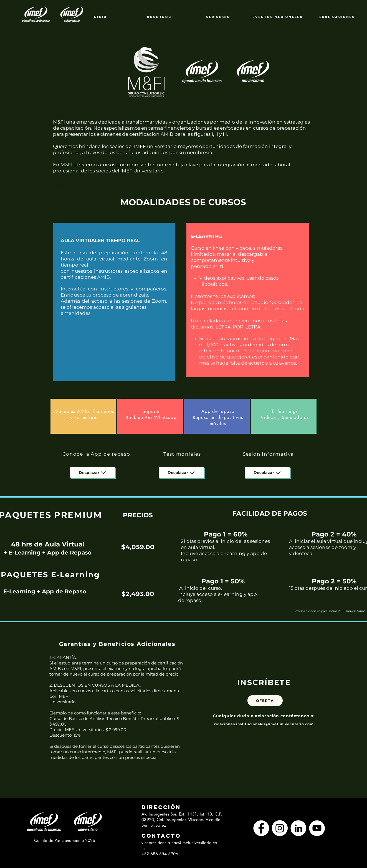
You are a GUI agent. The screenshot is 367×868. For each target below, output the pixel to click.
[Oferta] (265, 701)
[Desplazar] (93, 473)
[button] (159, 807)
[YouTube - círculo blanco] (317, 828)
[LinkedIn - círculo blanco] (298, 828)
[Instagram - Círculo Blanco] (280, 828)
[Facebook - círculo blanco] (261, 828)
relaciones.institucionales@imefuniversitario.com (264, 724)
